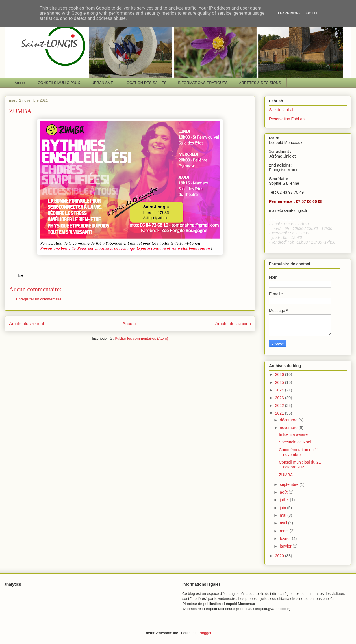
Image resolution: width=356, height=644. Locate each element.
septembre (290, 484)
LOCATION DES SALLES (146, 83)
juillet (285, 500)
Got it (312, 13)
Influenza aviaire (293, 434)
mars (285, 531)
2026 (280, 374)
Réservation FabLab (287, 119)
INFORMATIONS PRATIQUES (203, 83)
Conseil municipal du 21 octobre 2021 (300, 465)
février (286, 539)
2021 (280, 413)
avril (284, 523)
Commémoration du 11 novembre (299, 452)
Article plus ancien (233, 324)
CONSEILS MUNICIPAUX (59, 83)
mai (283, 515)
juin (283, 508)
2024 (280, 390)
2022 (280, 406)
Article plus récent (27, 324)
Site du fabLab (282, 110)
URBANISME (102, 83)
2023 (280, 398)
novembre (289, 428)
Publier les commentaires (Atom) (141, 338)
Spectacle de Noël (295, 442)
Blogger (205, 633)
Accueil (21, 83)
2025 (280, 382)
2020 (280, 556)
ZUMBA (286, 475)
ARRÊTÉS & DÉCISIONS (260, 83)
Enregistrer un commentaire (39, 299)
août (284, 492)
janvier (286, 546)
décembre (289, 420)
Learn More (289, 13)
